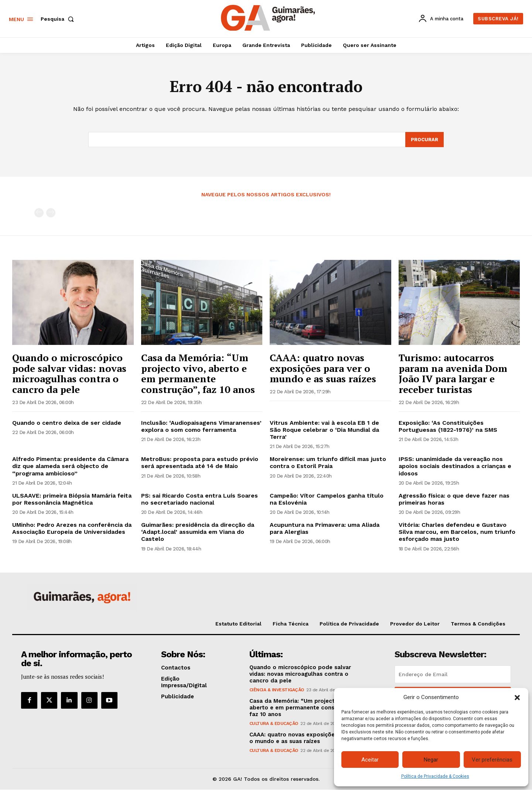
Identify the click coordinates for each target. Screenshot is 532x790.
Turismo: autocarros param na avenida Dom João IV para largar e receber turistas (453, 373)
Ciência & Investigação (277, 690)
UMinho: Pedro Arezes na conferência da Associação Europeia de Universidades (72, 528)
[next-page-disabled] (51, 213)
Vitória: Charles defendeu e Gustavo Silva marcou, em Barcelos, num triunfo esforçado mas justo (457, 532)
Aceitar (370, 760)
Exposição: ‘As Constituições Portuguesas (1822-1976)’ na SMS (448, 426)
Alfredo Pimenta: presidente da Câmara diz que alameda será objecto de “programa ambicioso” (70, 466)
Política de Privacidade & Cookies (435, 776)
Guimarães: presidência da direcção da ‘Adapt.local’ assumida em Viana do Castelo (198, 532)
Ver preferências (492, 760)
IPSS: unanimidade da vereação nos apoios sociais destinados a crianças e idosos (455, 466)
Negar (431, 760)
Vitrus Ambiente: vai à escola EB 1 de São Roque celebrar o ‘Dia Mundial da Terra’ (324, 430)
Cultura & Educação (274, 724)
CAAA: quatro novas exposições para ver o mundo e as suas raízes (323, 368)
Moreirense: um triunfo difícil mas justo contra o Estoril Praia (328, 462)
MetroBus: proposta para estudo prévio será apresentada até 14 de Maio (200, 462)
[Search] (424, 140)
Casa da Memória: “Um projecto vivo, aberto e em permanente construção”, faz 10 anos (198, 373)
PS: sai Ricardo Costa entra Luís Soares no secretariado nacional (199, 499)
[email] (453, 675)
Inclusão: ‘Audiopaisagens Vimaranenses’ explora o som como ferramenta (201, 426)
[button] (517, 698)
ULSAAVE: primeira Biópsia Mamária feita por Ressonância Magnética (72, 499)
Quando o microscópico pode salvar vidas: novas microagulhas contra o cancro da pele (69, 373)
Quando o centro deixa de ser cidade (67, 423)
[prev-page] (39, 213)
